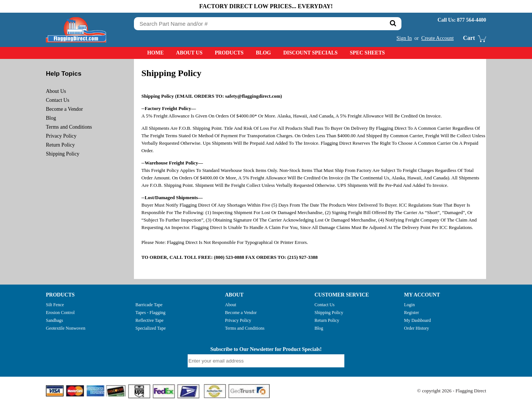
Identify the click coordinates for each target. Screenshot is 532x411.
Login (409, 305)
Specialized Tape (151, 328)
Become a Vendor (64, 109)
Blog (263, 53)
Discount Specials (310, 53)
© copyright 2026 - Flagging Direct (452, 391)
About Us (189, 53)
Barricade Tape (149, 305)
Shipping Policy (63, 154)
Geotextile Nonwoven (66, 328)
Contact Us (58, 100)
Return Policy (60, 145)
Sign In (404, 38)
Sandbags (54, 320)
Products (229, 53)
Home (155, 53)
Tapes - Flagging (150, 313)
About (231, 305)
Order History (417, 328)
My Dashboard (417, 320)
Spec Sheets (367, 53)
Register (411, 313)
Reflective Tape (149, 320)
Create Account (437, 38)
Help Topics (64, 74)
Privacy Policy (61, 136)
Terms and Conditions (69, 127)
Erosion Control (60, 313)
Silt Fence (55, 305)
